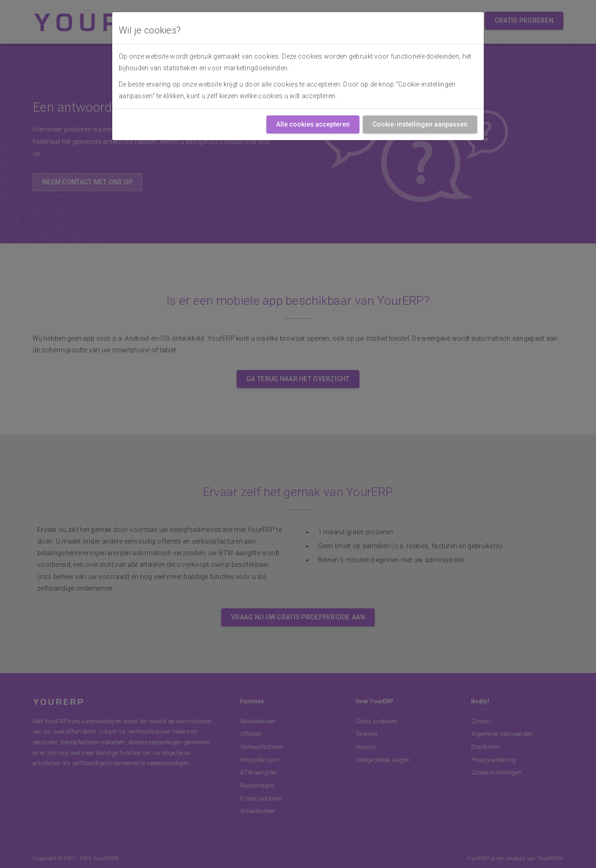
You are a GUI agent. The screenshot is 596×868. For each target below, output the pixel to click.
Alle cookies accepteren (313, 124)
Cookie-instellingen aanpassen (420, 124)
